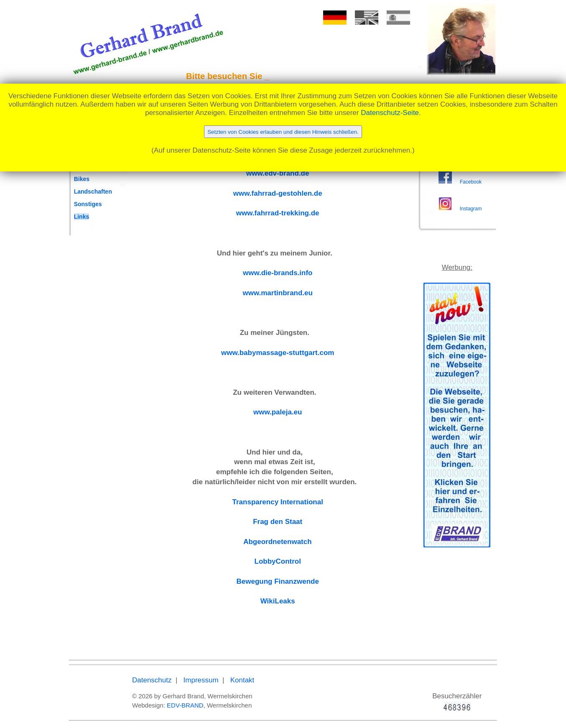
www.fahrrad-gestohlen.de (278, 193)
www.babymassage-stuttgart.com (278, 353)
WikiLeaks (278, 601)
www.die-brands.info (278, 273)
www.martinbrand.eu (278, 293)
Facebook (471, 182)
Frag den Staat (278, 522)
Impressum (201, 680)
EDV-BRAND (185, 705)
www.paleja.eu (278, 412)
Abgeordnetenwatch (277, 542)
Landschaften (93, 192)
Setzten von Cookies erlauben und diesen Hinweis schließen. (283, 132)
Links (82, 217)
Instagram (471, 209)
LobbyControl (278, 561)
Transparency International (278, 502)
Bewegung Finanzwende (278, 581)
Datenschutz (152, 680)
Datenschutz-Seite (390, 113)
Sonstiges (88, 204)
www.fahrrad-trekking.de (278, 213)
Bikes (82, 179)
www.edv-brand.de (278, 173)
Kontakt (242, 680)
